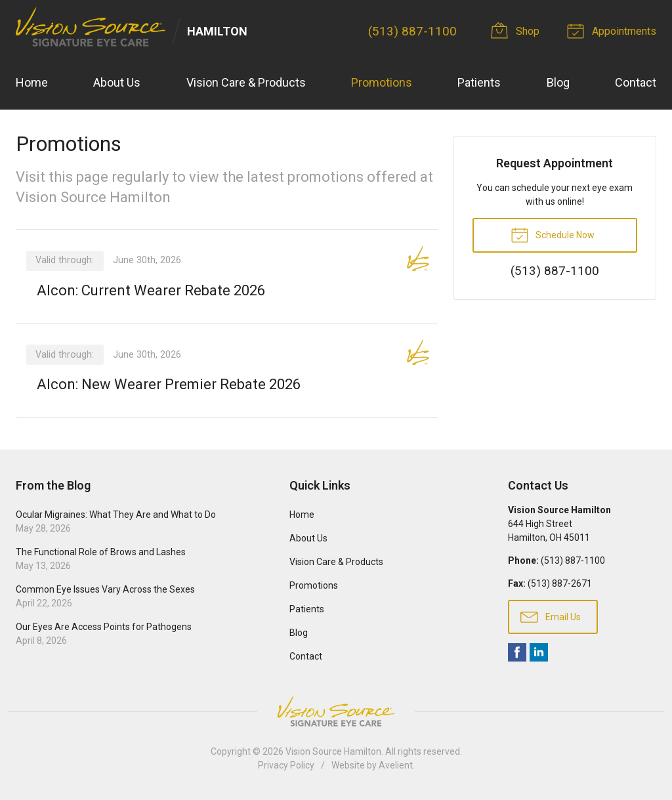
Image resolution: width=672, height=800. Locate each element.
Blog (558, 82)
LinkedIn (539, 652)
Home (32, 82)
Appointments (614, 30)
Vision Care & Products (246, 82)
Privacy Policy (286, 765)
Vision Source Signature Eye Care (336, 711)
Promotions (382, 82)
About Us (117, 82)
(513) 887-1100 (412, 31)
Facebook (517, 652)
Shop (517, 30)
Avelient (396, 765)
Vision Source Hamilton (333, 751)
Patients (479, 82)
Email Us (551, 616)
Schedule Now (553, 234)
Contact (636, 82)
